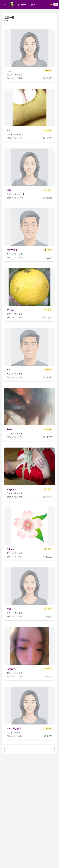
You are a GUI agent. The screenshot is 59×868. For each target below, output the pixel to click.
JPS (9, 369)
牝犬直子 (11, 669)
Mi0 (8, 130)
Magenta (11, 489)
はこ (9, 70)
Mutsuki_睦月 (14, 728)
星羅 (9, 190)
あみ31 (10, 429)
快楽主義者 (12, 250)
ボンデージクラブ (26, 4)
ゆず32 (10, 310)
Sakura (10, 549)
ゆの (9, 609)
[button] (5, 4)
